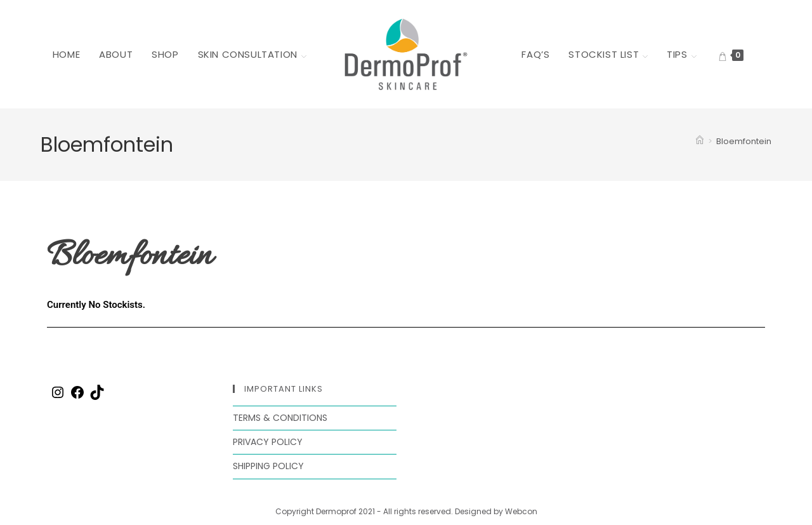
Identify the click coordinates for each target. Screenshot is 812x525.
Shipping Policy (268, 466)
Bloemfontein (744, 141)
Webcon (521, 511)
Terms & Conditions (280, 418)
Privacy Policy (268, 442)
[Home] (700, 141)
